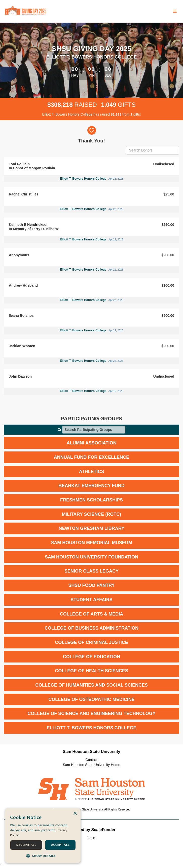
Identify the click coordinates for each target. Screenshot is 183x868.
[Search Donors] (153, 150)
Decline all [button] (26, 845)
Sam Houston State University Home (92, 765)
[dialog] (43, 836)
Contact (91, 760)
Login (91, 838)
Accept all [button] (60, 845)
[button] (43, 856)
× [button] (75, 814)
